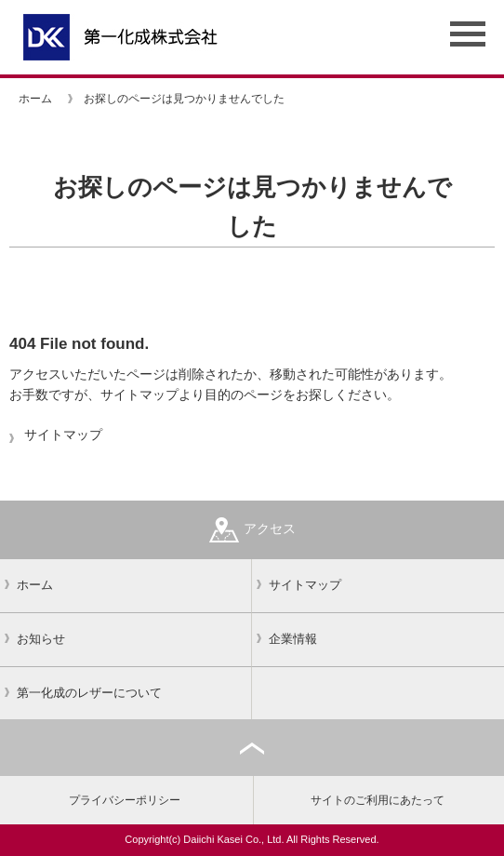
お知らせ (41, 639)
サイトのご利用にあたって (378, 800)
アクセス (252, 530)
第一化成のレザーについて (89, 693)
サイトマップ (63, 435)
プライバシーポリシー (125, 800)
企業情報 (293, 639)
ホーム (35, 99)
